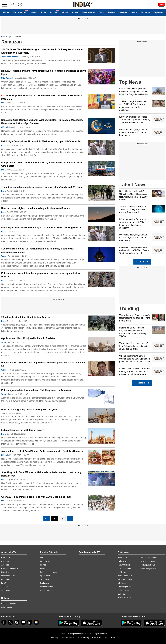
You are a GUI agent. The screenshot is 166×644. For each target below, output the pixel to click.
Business (145, 12)
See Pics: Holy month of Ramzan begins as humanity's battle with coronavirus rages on (38, 250)
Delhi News (123, 561)
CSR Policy (97, 638)
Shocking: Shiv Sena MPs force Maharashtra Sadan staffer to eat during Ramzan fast (41, 474)
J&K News (122, 594)
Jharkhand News (125, 568)
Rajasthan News (148, 561)
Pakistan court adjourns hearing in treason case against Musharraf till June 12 (43, 364)
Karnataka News (125, 598)
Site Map (55, 638)
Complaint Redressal (10, 568)
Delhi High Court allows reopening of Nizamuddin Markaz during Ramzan (42, 228)
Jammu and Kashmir (10, 57)
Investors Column (8, 576)
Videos (34, 12)
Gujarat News (124, 590)
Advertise (5, 565)
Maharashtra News (149, 558)
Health (134, 12)
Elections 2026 (20, 12)
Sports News (45, 576)
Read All (142, 262)
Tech (102, 12)
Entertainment (89, 12)
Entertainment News (48, 572)
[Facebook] (4, 622)
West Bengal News (149, 568)
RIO (106, 638)
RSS (113, 638)
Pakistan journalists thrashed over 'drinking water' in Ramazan (36, 390)
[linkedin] (30, 622)
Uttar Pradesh (7, 78)
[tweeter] (10, 622)
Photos (111, 12)
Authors (4, 587)
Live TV (4, 583)
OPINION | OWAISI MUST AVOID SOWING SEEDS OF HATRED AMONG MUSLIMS (42, 97)
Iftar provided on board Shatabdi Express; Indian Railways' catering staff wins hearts (42, 164)
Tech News (45, 579)
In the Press (6, 572)
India (44, 12)
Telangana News (148, 565)
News (3, 37)
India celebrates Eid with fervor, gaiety (23, 430)
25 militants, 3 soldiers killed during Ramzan (26, 317)
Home (6, 12)
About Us (5, 561)
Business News (46, 587)
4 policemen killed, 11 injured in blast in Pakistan (28, 338)
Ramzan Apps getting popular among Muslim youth (30, 410)
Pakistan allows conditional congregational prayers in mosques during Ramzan (41, 275)
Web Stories (6, 590)
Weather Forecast (8, 604)
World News (45, 561)
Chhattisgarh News (126, 587)
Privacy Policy (83, 638)
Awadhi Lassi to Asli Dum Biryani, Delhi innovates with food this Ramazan (42, 451)
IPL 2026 (54, 12)
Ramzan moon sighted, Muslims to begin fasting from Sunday (36, 208)
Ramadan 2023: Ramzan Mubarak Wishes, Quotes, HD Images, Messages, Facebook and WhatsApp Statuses (42, 122)
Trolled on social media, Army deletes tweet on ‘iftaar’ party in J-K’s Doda (42, 187)
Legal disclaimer (68, 638)
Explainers (44, 583)
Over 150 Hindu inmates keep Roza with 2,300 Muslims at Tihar (36, 497)
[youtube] (23, 622)
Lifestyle (123, 12)
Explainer (158, 12)
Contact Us (6, 558)
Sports (75, 12)
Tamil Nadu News (125, 579)
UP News (122, 583)
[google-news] (36, 622)
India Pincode (7, 607)
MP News (122, 572)
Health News (45, 590)
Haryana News (124, 565)
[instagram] (17, 622)
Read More (142, 383)
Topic (10, 37)
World (65, 12)
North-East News (125, 576)
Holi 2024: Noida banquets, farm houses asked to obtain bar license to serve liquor (44, 73)
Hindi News (6, 579)
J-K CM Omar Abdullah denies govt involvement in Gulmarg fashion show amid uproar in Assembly (42, 51)
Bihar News (123, 558)
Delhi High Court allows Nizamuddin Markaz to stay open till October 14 (41, 141)
